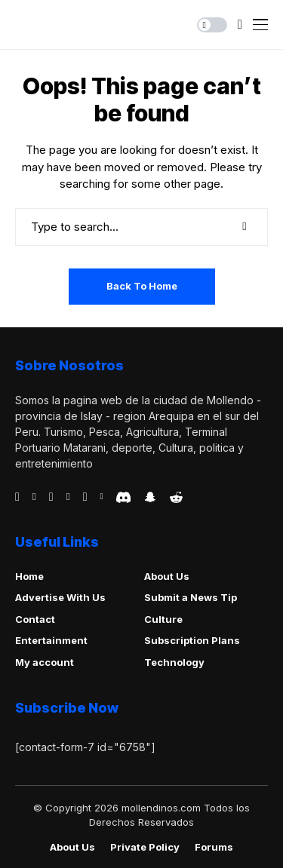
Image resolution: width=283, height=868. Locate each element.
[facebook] (17, 497)
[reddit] (176, 497)
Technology (174, 662)
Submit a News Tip (191, 597)
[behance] (34, 497)
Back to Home (142, 286)
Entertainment (51, 640)
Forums (214, 847)
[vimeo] (68, 497)
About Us (167, 576)
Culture (163, 619)
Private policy (145, 847)
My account (45, 662)
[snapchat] (150, 497)
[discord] (123, 497)
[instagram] (85, 497)
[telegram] (51, 497)
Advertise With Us (60, 597)
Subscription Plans (192, 640)
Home (29, 576)
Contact (35, 619)
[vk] (101, 497)
